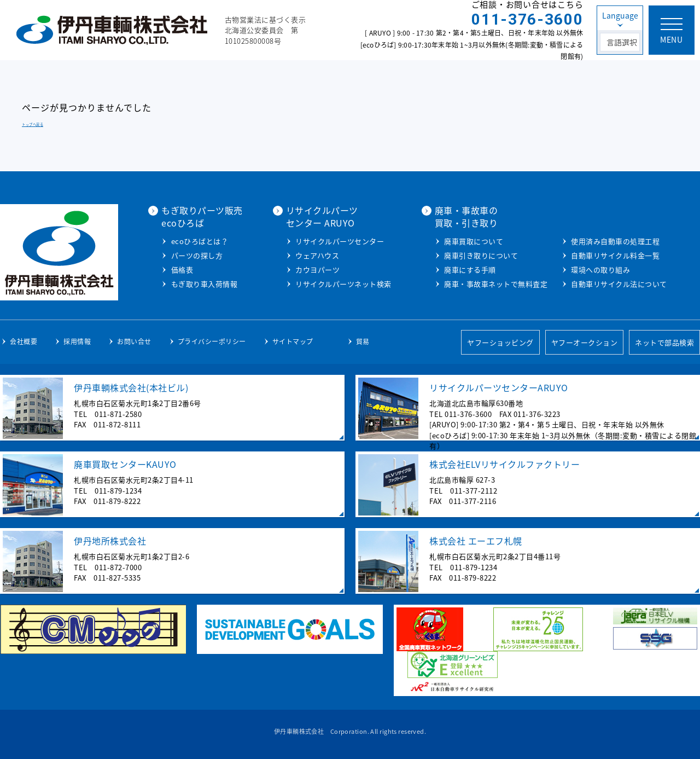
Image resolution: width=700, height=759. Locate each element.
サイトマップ (293, 341)
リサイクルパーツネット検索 (343, 284)
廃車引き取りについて (481, 255)
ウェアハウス (317, 255)
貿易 (363, 341)
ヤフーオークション (585, 342)
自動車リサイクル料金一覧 (615, 255)
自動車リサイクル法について (619, 284)
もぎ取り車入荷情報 (205, 284)
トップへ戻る (33, 124)
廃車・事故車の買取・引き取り (466, 216)
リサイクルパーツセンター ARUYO (322, 216)
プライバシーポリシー (212, 341)
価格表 (182, 270)
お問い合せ (134, 341)
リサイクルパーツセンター (340, 241)
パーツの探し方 (197, 255)
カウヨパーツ (317, 270)
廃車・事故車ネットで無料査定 (496, 284)
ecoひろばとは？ (200, 241)
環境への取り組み (600, 270)
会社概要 (24, 341)
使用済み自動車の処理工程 (615, 241)
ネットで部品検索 (664, 342)
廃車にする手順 (470, 270)
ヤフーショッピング (500, 342)
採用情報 (77, 341)
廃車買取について (474, 241)
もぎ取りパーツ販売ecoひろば (202, 216)
